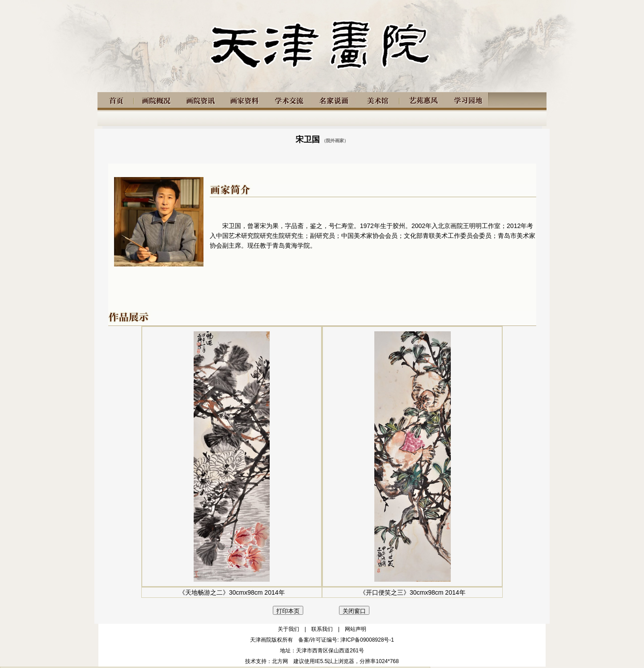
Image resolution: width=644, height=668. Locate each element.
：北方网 (277, 661)
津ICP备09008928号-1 (367, 640)
